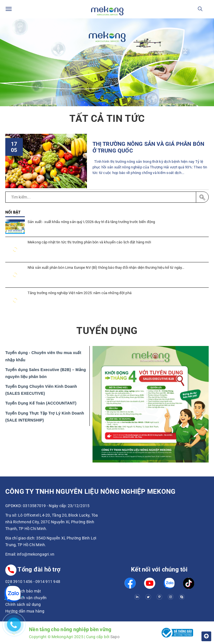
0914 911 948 (48, 582)
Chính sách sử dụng (23, 604)
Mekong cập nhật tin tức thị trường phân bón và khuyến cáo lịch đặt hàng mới (89, 242)
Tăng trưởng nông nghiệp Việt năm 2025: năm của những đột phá (80, 293)
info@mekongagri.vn (36, 554)
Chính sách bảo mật (23, 591)
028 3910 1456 (19, 582)
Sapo (115, 637)
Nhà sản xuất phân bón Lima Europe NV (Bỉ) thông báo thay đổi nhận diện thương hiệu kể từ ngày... (106, 267)
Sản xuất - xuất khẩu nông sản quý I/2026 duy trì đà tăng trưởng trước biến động (91, 222)
